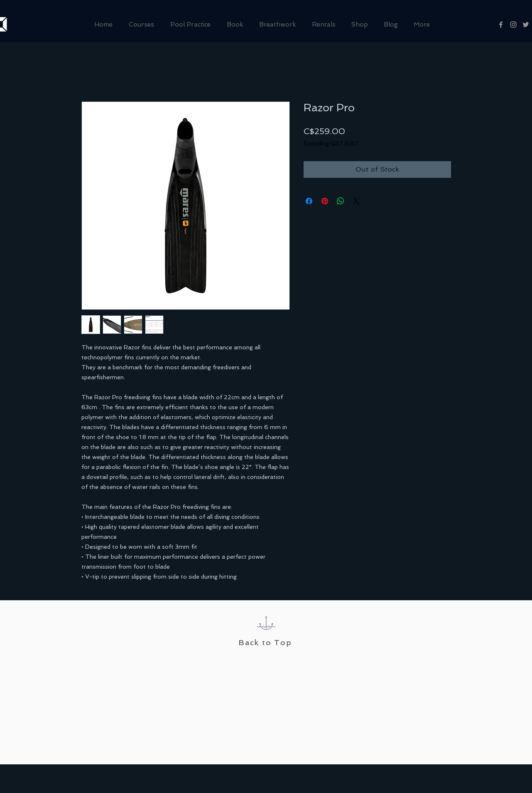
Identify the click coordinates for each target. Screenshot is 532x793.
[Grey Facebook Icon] (501, 25)
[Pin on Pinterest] (325, 201)
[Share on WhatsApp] (341, 201)
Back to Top (265, 642)
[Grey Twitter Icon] (526, 25)
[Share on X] (356, 201)
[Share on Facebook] (309, 201)
